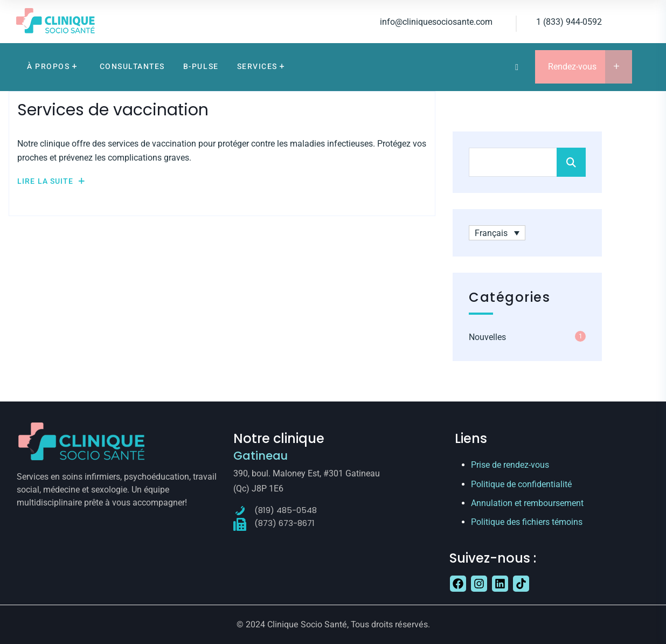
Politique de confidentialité (521, 484)
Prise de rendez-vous (510, 465)
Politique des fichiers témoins (527, 522)
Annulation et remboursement (527, 503)
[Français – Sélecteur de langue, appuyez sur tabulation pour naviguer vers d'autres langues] (497, 233)
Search (571, 162)
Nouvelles (487, 337)
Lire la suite (51, 181)
